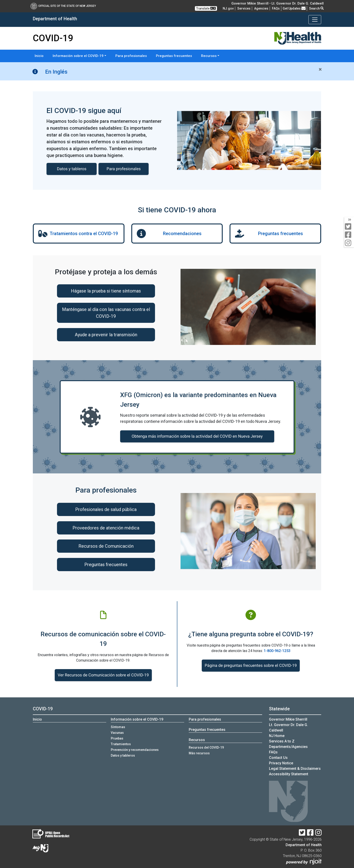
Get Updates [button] (294, 8)
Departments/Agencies (288, 747)
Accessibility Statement (289, 774)
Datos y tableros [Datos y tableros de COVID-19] (72, 169)
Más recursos (199, 753)
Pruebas (117, 738)
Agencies (261, 8)
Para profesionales (131, 56)
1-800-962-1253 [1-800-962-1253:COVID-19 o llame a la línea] (277, 651)
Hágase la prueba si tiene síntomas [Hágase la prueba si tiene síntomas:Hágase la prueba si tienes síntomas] (106, 291)
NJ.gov (228, 8)
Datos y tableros (123, 755)
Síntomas (118, 727)
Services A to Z (282, 741)
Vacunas (117, 733)
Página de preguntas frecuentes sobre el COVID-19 (251, 666)
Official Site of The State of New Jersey (63, 6)
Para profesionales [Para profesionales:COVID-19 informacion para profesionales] (124, 169)
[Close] (320, 69)
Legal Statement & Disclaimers (295, 769)
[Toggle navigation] (315, 20)
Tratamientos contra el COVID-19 (84, 234)
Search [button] (316, 8)
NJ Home (277, 736)
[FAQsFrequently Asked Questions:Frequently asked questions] (276, 8)
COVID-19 (43, 709)
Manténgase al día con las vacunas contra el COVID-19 (106, 313)
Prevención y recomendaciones (135, 750)
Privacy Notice (281, 763)
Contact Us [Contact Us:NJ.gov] (278, 758)
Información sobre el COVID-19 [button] (78, 56)
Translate (206, 8)
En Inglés (56, 72)
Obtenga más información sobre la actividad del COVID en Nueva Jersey (197, 436)
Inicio (39, 56)
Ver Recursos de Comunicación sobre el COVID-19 (103, 675)
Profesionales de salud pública (106, 509)
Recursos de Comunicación (106, 546)
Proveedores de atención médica (106, 528)
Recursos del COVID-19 (206, 747)
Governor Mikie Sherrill (288, 719)
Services (244, 8)
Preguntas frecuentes (174, 56)
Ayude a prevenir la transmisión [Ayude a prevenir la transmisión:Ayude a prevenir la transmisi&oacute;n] (106, 335)
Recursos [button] (209, 56)
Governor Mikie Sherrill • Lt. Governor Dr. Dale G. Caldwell (278, 3)
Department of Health (304, 845)
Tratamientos (121, 744)
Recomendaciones (182, 234)
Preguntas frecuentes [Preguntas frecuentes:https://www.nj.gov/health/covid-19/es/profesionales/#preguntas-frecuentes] (106, 565)
